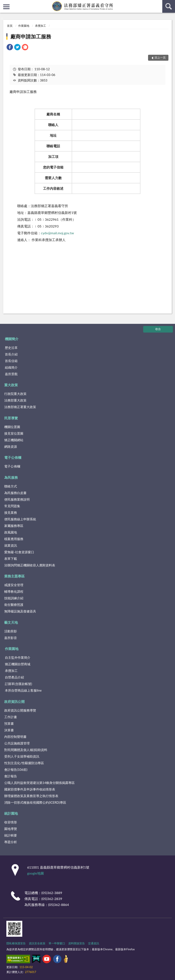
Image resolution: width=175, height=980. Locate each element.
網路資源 (11, 446)
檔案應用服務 (14, 539)
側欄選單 (6, 7)
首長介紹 (11, 354)
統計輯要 (11, 835)
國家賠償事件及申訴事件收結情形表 (30, 789)
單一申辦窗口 (57, 943)
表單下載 (11, 559)
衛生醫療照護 (14, 605)
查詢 (169, 6)
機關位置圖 (12, 427)
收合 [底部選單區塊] (158, 329)
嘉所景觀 (11, 374)
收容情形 (11, 822)
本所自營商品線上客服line (23, 690)
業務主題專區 (14, 576)
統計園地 (11, 813)
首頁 (10, 26)
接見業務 (11, 512)
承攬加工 (41, 26)
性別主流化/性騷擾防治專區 (24, 763)
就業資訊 (11, 545)
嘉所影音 (11, 638)
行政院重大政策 (15, 394)
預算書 (9, 723)
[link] (10, 48)
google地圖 (36, 873)
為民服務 (11, 477)
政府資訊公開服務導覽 (20, 710)
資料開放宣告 (77, 943)
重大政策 (11, 385)
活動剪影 (11, 631)
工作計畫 (11, 717)
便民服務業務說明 (17, 499)
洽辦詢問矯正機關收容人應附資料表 (30, 565)
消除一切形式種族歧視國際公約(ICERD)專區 (35, 802)
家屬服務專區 (14, 526)
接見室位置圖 (14, 433)
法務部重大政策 (15, 400)
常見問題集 (12, 506)
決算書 (9, 730)
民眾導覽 (11, 418)
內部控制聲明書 (15, 737)
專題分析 (11, 842)
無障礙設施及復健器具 (20, 611)
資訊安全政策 (37, 943)
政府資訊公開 (14, 701)
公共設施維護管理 (17, 743)
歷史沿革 (11, 348)
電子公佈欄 (13, 457)
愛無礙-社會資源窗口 (19, 552)
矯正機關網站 (14, 440)
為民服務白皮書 (15, 493)
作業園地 (24, 26)
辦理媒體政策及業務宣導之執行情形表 (31, 796)
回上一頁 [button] (160, 58)
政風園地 (11, 532)
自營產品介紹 (14, 677)
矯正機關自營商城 (18, 664)
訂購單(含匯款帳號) (18, 684)
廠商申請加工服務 (31, 36)
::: (3, 3)
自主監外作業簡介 (18, 657)
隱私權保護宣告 (16, 943)
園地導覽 (11, 829)
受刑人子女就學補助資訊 (22, 756)
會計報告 (11, 776)
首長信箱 (11, 361)
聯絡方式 (11, 486)
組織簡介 (11, 367)
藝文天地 (11, 622)
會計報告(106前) (16, 769)
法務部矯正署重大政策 (20, 407)
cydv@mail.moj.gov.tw (57, 233)
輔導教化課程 (14, 591)
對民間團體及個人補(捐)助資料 (26, 750)
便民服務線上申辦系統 (20, 519)
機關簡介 (12, 339)
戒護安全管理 (14, 585)
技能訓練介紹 (14, 598)
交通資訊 (94, 943)
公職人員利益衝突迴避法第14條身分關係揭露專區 (39, 783)
